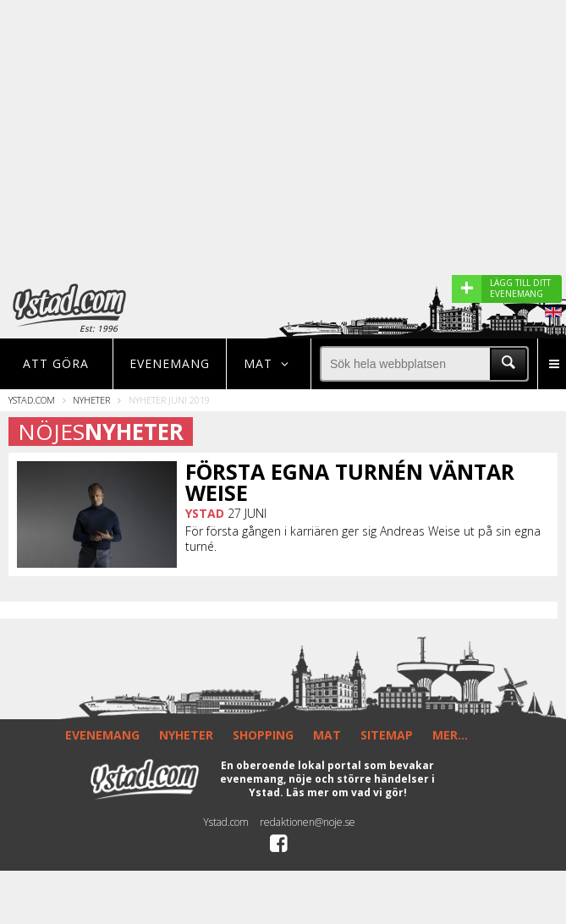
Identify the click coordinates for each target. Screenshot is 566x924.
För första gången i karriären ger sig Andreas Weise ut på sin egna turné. (363, 539)
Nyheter (91, 400)
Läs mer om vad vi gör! (346, 792)
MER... (450, 735)
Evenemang (170, 363)
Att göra (56, 363)
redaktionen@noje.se (308, 822)
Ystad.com (32, 400)
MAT (327, 735)
